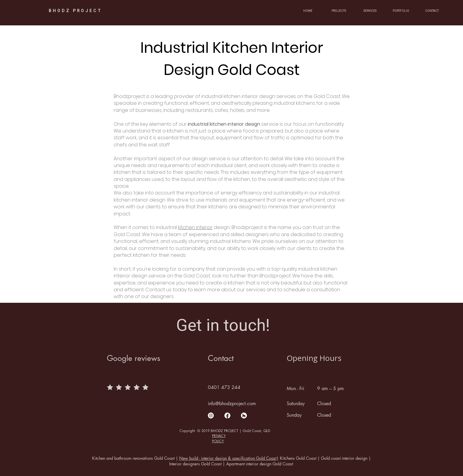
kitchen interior (195, 227)
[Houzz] (244, 416)
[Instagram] (211, 416)
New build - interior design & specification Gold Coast (228, 458)
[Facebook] (227, 416)
